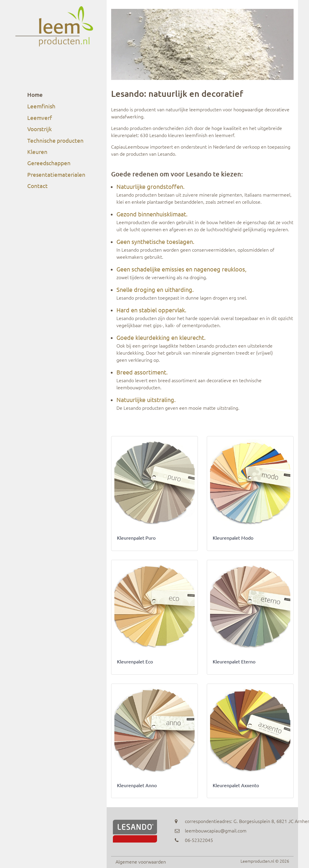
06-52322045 (199, 840)
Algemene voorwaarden (141, 861)
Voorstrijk (40, 129)
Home (35, 95)
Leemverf (40, 118)
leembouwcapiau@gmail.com (216, 830)
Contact (37, 186)
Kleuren (37, 152)
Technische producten (55, 140)
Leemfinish (41, 106)
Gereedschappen (49, 163)
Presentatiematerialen (56, 174)
